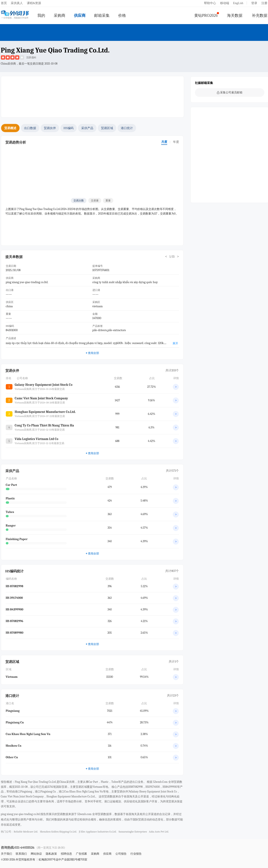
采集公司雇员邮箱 (230, 92)
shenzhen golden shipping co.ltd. (58, 832)
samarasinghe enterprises (133, 832)
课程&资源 (34, 3)
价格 (122, 15)
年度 (176, 142)
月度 (164, 142)
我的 (41, 15)
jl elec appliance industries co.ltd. (98, 832)
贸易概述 (10, 128)
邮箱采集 (102, 15)
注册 (264, 3)
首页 (4, 3)
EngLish (238, 3)
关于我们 (6, 854)
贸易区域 (107, 128)
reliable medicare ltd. (26, 832)
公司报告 (121, 854)
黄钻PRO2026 (206, 15)
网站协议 (36, 854)
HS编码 (69, 128)
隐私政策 (51, 854)
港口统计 (127, 128)
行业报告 (136, 854)
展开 (175, 343)
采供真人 (17, 3)
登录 (254, 3)
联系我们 (21, 854)
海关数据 (235, 15)
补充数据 (260, 15)
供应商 (80, 15)
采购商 (60, 15)
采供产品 (87, 128)
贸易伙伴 (50, 128)
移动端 (225, 3)
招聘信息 (66, 854)
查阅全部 (92, 353)
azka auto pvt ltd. (159, 832)
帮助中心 (210, 3)
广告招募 (81, 854)
